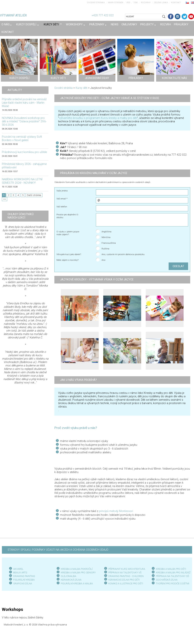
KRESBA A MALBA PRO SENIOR (78, 573)
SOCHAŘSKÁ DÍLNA (167, 580)
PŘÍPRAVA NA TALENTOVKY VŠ (125, 573)
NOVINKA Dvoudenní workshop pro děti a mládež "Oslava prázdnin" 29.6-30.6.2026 (24, 121)
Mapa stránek (116, 3)
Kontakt (176, 3)
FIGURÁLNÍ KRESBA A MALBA (77, 584)
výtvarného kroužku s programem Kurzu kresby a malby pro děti (98, 118)
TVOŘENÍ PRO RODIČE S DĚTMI (173, 584)
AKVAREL (18, 569)
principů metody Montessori (116, 511)
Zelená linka (161, 3)
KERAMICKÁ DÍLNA (71, 580)
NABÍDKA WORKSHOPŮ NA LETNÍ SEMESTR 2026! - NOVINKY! (22, 181)
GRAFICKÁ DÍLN (22, 584)
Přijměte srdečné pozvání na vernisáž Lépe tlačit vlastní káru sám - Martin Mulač (24, 103)
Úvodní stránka (96, 3)
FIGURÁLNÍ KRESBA (24, 580)
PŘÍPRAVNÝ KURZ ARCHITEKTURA (127, 569)
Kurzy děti (81, 88)
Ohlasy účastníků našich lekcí (21, 216)
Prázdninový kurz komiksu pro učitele (24, 152)
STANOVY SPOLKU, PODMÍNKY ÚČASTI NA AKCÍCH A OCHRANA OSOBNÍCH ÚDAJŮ (58, 550)
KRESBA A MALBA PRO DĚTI (171, 569)
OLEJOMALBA (68, 576)
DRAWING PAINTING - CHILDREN (126, 576)
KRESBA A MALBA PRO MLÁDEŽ (173, 573)
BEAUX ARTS (20, 573)
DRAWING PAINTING (24, 576)
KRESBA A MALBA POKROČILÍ (77, 569)
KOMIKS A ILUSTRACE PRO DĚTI (126, 584)
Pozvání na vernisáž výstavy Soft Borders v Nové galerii (22, 139)
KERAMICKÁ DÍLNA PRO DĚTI (124, 580)
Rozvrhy (146, 3)
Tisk (136, 3)
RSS (128, 3)
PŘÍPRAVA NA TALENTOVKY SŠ (172, 576)
